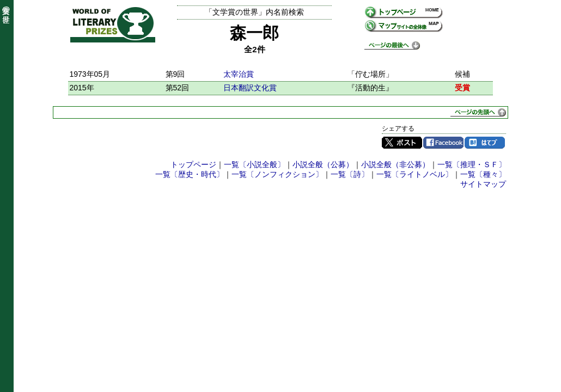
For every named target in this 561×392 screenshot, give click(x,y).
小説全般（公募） (323, 164)
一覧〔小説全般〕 (254, 164)
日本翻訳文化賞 (250, 88)
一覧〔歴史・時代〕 (190, 174)
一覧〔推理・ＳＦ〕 (472, 164)
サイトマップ (483, 184)
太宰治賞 (239, 74)
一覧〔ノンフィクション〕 (277, 174)
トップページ (193, 164)
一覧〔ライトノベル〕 (414, 174)
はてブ (485, 143)
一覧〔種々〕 (483, 174)
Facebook (443, 143)
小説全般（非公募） (395, 164)
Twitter (402, 143)
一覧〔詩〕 (350, 174)
